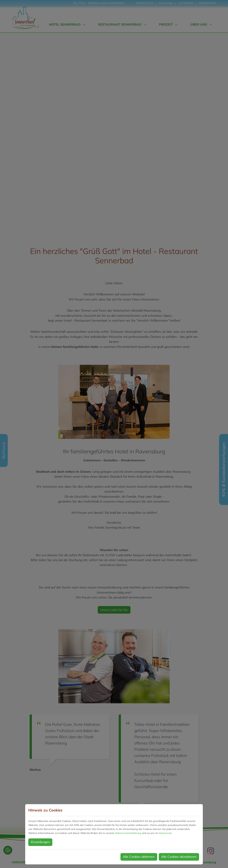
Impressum (165, 833)
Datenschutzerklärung (128, 833)
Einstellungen (40, 842)
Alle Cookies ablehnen (139, 857)
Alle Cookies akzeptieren (179, 857)
